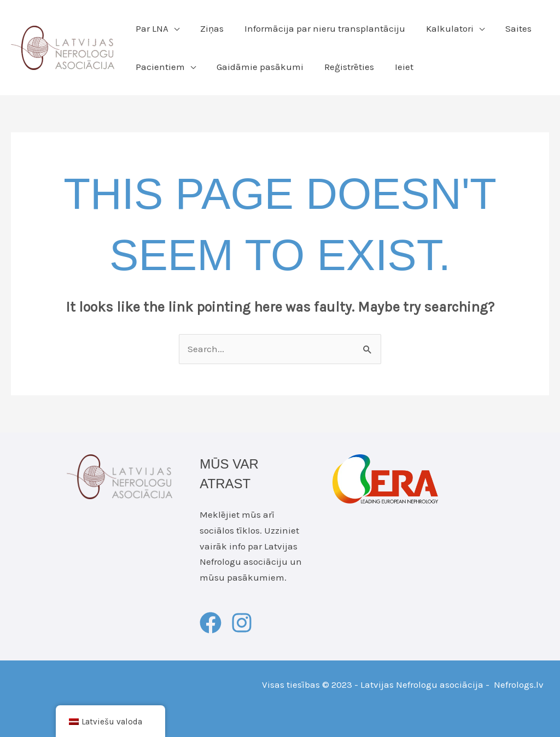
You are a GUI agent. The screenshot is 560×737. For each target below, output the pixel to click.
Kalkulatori (442, 28)
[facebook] (214, 623)
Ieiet (396, 67)
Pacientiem (159, 67)
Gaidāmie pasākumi (257, 67)
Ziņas (209, 28)
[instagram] (245, 623)
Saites (509, 28)
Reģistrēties (344, 67)
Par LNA (151, 28)
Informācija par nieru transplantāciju (319, 28)
